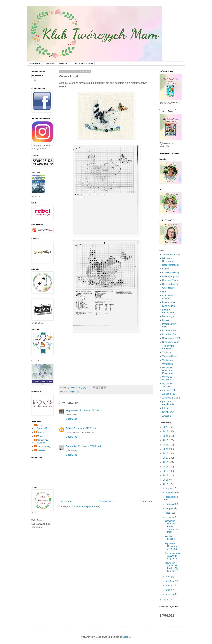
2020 (166, 453)
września (170, 504)
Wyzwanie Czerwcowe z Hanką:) (172, 546)
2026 (166, 427)
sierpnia (170, 508)
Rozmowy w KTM (171, 338)
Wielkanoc (168, 360)
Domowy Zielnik (170, 280)
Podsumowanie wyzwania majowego (173, 556)
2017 (166, 467)
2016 (166, 471)
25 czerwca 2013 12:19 (84, 428)
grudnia (170, 488)
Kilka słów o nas (65, 63)
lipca (168, 513)
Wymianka (168, 364)
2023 (166, 440)
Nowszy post (66, 501)
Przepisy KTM (169, 334)
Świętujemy (168, 412)
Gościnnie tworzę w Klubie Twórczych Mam (171, 526)
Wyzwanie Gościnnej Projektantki (168, 370)
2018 (166, 462)
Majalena (42, 436)
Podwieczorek (169, 330)
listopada (170, 492)
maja (168, 577)
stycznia (170, 594)
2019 (166, 458)
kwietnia (170, 581)
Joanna (41, 432)
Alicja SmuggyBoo (43, 427)
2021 (166, 449)
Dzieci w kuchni (170, 284)
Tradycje (167, 352)
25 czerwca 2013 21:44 (89, 446)
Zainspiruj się (73, 392)
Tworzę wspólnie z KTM (84, 63)
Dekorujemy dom (171, 276)
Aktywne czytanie (171, 255)
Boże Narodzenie (171, 265)
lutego (169, 590)
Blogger (126, 637)
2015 (166, 475)
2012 (166, 600)
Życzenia (167, 416)
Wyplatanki (72, 410)
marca (169, 585)
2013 (166, 484)
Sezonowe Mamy (171, 342)
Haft (164, 292)
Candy (166, 269)
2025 (166, 431)
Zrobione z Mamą (171, 398)
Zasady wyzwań (49, 63)
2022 (166, 445)
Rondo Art (71, 446)
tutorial (166, 408)
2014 (166, 480)
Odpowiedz (71, 419)
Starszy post (146, 501)
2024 (166, 436)
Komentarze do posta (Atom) (86, 506)
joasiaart (41, 450)
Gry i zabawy (169, 288)
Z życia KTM (169, 390)
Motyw (166, 320)
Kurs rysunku (169, 306)
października (172, 497)
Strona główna (35, 63)
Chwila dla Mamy (171, 273)
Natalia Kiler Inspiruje (43, 441)
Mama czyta (168, 316)
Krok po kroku (169, 302)
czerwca (170, 517)
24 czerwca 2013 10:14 (90, 410)
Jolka (69, 428)
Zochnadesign (44, 447)
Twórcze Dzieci (170, 356)
